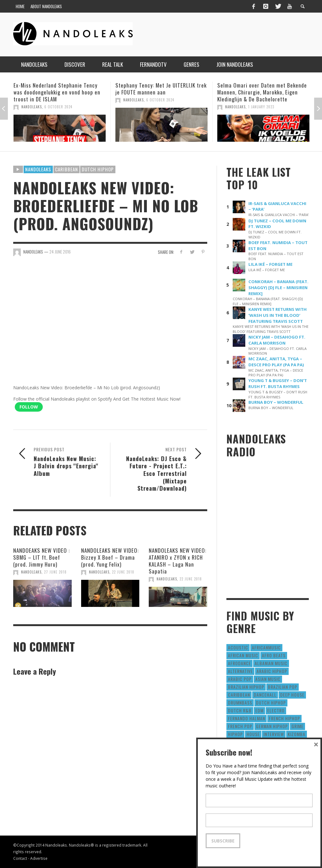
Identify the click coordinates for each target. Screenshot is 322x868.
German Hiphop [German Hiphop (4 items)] (272, 726)
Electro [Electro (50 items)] (276, 710)
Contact (20, 858)
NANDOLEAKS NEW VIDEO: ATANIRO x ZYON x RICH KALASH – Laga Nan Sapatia (178, 561)
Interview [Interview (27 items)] (274, 734)
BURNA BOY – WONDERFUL (276, 402)
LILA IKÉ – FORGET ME (270, 264)
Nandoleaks (38, 169)
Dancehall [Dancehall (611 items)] (265, 695)
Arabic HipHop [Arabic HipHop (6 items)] (272, 671)
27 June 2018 (55, 572)
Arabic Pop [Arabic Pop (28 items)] (240, 679)
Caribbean (67, 169)
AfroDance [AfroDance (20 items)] (239, 663)
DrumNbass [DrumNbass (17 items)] (240, 702)
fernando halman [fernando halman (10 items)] (247, 718)
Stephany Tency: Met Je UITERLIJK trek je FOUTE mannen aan (161, 89)
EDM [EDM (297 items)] (259, 710)
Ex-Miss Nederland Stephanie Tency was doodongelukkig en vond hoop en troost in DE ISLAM (57, 92)
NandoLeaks (32, 107)
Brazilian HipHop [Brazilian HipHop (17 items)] (246, 687)
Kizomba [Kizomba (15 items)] (297, 734)
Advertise (39, 858)
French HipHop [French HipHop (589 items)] (284, 718)
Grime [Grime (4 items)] (297, 726)
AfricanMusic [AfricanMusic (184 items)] (266, 647)
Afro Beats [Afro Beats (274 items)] (274, 655)
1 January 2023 (261, 107)
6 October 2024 (58, 107)
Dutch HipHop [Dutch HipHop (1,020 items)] (271, 702)
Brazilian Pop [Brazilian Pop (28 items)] (283, 687)
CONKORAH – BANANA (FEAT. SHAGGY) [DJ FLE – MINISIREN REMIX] (278, 288)
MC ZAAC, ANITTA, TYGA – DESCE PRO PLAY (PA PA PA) (276, 362)
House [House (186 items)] (253, 734)
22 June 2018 (123, 572)
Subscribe (223, 841)
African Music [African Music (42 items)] (243, 655)
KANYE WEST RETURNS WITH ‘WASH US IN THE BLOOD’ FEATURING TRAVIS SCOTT (278, 315)
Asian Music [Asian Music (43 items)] (268, 679)
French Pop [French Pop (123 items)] (240, 726)
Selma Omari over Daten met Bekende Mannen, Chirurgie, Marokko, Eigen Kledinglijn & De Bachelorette (262, 92)
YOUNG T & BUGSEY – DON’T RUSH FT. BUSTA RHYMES (278, 383)
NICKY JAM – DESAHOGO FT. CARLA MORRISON (277, 340)
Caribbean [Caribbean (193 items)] (239, 695)
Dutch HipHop (98, 169)
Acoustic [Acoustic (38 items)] (238, 647)
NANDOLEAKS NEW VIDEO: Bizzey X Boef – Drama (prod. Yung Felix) (110, 557)
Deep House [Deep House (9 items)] (292, 695)
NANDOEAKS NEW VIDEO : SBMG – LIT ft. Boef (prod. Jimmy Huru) (42, 557)
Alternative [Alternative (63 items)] (240, 671)
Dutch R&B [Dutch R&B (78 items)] (240, 710)
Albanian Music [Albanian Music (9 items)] (271, 663)
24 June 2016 (60, 252)
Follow (29, 407)
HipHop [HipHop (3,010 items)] (235, 734)
